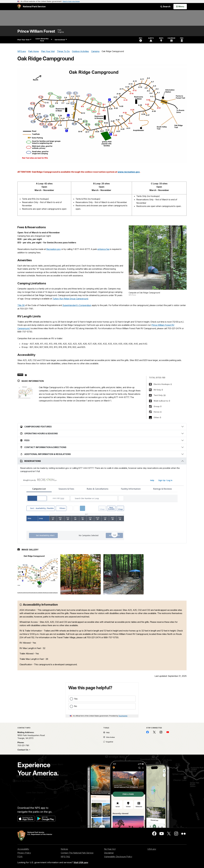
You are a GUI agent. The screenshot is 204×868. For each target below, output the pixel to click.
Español (108, 742)
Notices (64, 849)
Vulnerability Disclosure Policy (118, 857)
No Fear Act (110, 849)
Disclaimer (109, 853)
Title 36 (21, 305)
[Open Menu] (180, 6)
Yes (76, 699)
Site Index (109, 737)
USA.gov (152, 849)
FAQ (106, 733)
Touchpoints (123, 716)
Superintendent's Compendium (77, 305)
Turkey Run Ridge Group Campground (70, 299)
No (76, 706)
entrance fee (103, 249)
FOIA (20, 857)
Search (165, 6)
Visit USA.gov (81, 862)
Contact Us (23, 750)
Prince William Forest (36, 31)
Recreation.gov (54, 249)
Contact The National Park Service (77, 853)
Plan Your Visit (24, 40)
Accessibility (23, 849)
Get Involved (61, 40)
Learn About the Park (44, 40)
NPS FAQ (65, 857)
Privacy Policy (24, 853)
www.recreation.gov (129, 172)
